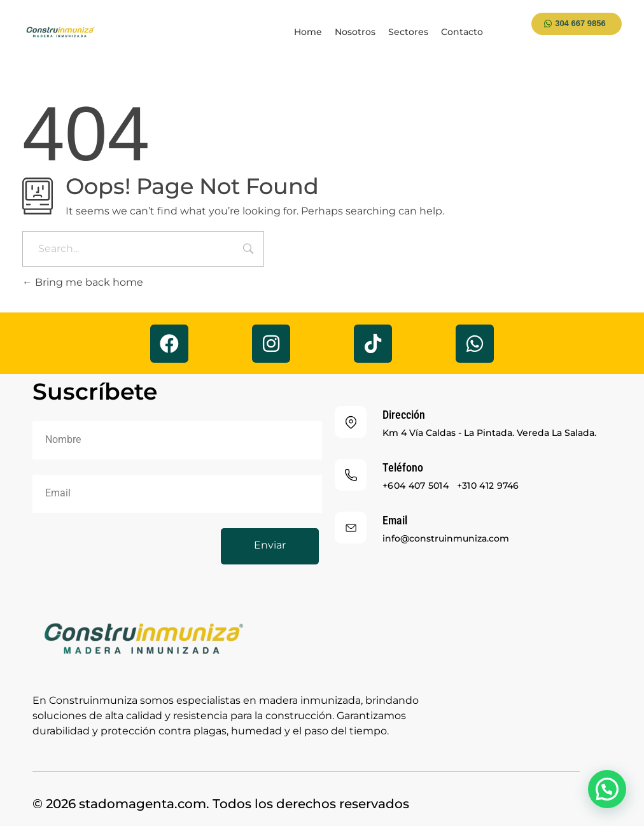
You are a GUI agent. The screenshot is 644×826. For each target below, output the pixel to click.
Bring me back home (83, 282)
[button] (607, 789)
